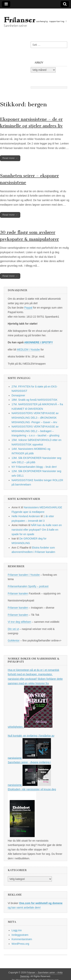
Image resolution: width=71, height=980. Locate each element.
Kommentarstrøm (22, 939)
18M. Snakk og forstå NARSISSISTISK (34, 400)
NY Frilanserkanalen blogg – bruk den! (34, 467)
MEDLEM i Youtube (28, 350)
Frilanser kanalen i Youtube (24, 575)
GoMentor (14, 640)
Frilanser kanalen (18, 593)
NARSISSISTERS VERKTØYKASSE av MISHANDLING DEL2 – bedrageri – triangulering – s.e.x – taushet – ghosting (35, 431)
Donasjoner (18, 395)
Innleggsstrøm (20, 935)
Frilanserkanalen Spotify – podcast (28, 586)
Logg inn (17, 930)
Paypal (28, 308)
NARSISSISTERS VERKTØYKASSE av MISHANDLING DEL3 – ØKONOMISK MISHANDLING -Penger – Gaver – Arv (35, 418)
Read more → (10, 158)
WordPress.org (20, 944)
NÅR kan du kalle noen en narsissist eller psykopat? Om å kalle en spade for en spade (37, 530)
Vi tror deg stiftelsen (19, 622)
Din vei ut (13, 629)
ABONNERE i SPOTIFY (39, 342)
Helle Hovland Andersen (26, 516)
